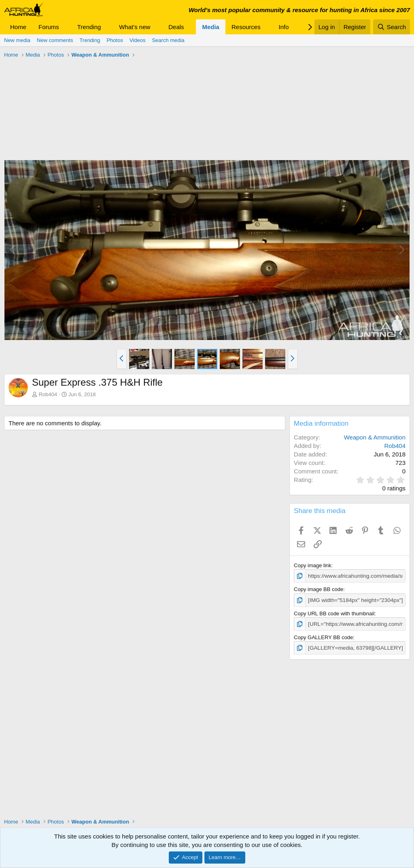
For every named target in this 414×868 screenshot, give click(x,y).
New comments (55, 40)
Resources (246, 27)
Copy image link (313, 565)
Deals (176, 27)
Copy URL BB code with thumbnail (334, 613)
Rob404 (48, 394)
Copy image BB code (318, 589)
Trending (89, 27)
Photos (115, 40)
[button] (66, 27)
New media (17, 40)
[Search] (392, 27)
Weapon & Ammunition (375, 437)
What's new (135, 27)
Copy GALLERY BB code (323, 636)
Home (18, 27)
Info (284, 27)
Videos (138, 40)
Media (211, 27)
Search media (168, 40)
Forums (49, 27)
